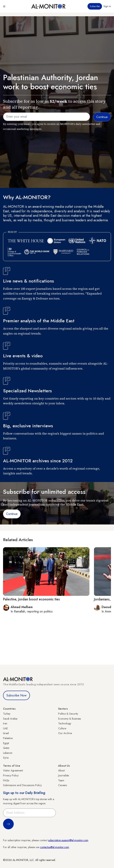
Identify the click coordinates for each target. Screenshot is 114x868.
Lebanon (8, 753)
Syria (6, 758)
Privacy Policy (11, 775)
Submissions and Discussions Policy (22, 785)
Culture (62, 728)
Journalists (63, 775)
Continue (12, 514)
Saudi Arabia (10, 719)
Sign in (107, 6)
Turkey (7, 714)
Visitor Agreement (13, 770)
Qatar (6, 748)
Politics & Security (68, 714)
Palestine (8, 738)
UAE (5, 728)
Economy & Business (69, 719)
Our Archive (65, 733)
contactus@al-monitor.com (55, 847)
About (61, 770)
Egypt (6, 743)
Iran (5, 723)
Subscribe (95, 6)
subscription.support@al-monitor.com (68, 840)
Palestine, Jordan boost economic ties (31, 599)
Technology (65, 723)
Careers (63, 785)
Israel (6, 733)
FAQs (6, 780)
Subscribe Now (16, 695)
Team (61, 780)
